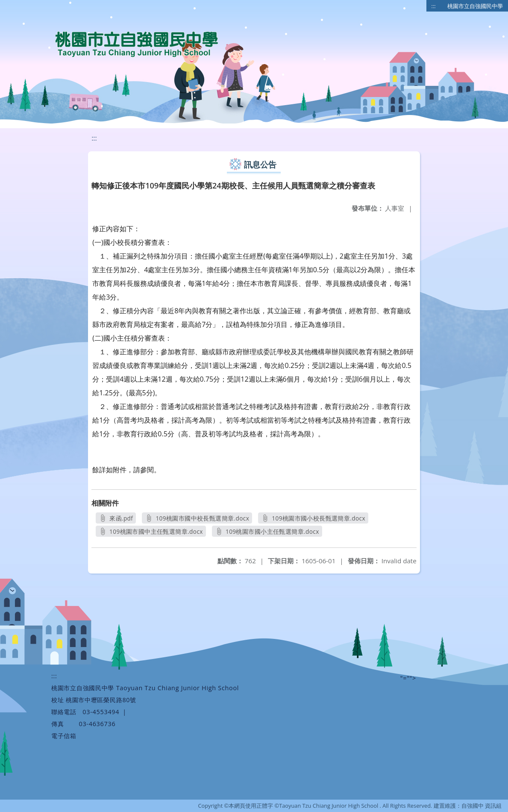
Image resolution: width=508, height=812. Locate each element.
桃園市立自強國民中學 (475, 6)
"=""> (408, 678)
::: (434, 6)
